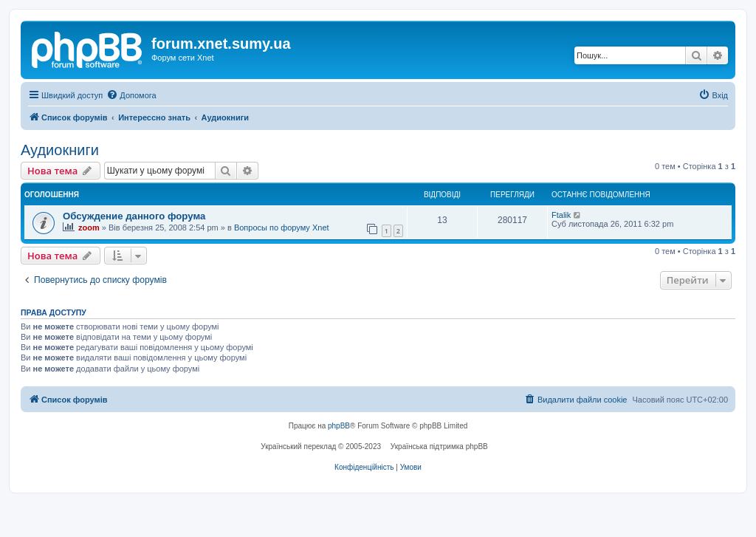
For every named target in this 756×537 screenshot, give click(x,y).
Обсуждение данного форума (134, 216)
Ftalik (561, 215)
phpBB (339, 426)
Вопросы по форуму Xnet (282, 228)
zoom (89, 228)
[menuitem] (131, 95)
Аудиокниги (60, 150)
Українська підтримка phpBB (439, 447)
